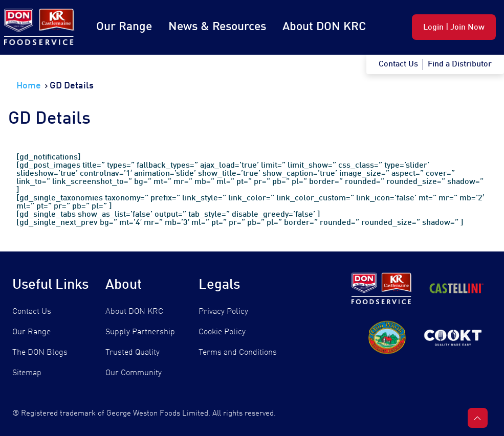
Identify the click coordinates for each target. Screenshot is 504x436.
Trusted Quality (133, 353)
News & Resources (217, 27)
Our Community (134, 373)
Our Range (124, 27)
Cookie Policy (222, 332)
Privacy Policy (223, 312)
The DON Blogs (40, 353)
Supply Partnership (140, 332)
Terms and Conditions (238, 353)
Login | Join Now (454, 28)
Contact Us (32, 312)
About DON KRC (324, 27)
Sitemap (27, 373)
